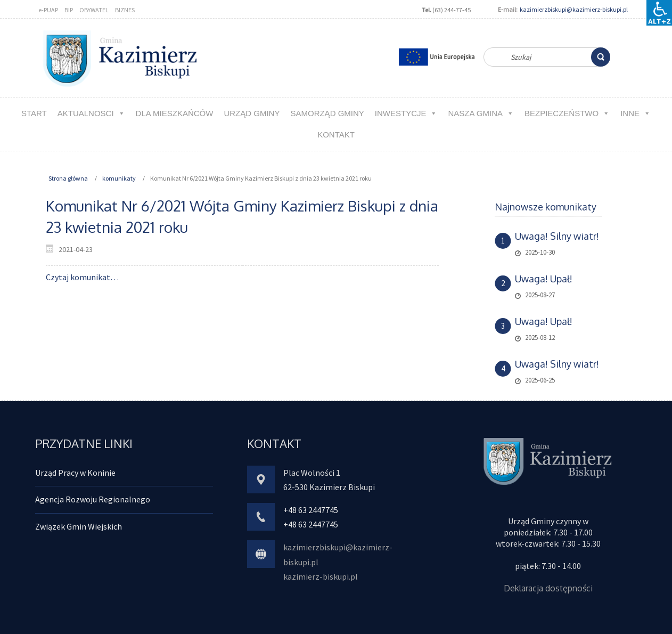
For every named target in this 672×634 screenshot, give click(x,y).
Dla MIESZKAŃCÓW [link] (175, 113)
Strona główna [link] (68, 178)
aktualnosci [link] (91, 113)
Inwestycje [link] (406, 113)
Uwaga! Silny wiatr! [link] (557, 236)
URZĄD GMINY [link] (252, 113)
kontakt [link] (336, 135)
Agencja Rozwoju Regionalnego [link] (93, 499)
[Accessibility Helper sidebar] (659, 13)
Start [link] (34, 113)
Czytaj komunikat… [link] (82, 277)
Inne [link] (636, 113)
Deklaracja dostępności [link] (548, 588)
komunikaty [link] (119, 178)
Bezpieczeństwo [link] (567, 113)
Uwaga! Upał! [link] (544, 279)
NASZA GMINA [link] (481, 113)
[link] (601, 57)
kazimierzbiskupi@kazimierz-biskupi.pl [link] (574, 9)
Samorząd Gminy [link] (327, 113)
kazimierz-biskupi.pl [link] (321, 576)
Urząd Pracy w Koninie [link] (75, 473)
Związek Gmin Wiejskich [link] (79, 526)
